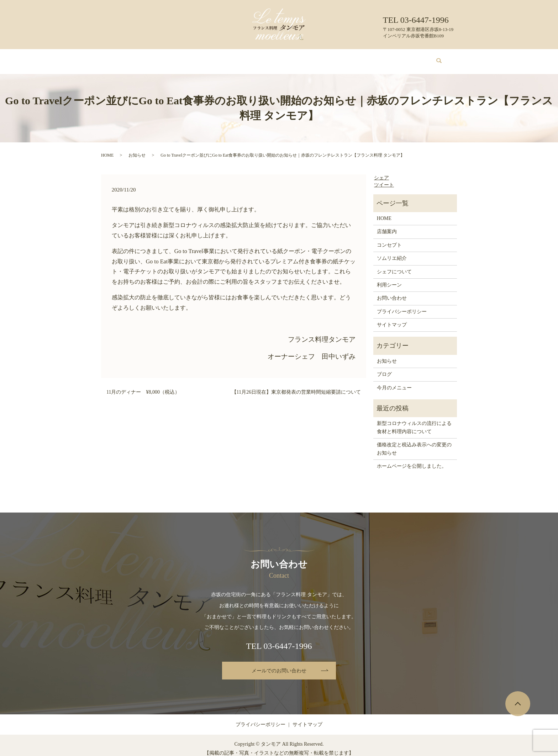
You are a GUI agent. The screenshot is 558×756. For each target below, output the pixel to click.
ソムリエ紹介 (264, 58)
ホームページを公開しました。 (412, 459)
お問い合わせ (401, 58)
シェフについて (305, 58)
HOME (130, 58)
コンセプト (186, 58)
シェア (381, 171)
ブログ (370, 58)
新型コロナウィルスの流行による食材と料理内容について (414, 421)
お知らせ (137, 148)
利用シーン (343, 58)
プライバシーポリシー (402, 305)
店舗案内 (156, 58)
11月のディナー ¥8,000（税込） (143, 385)
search (435, 58)
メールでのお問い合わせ (279, 664)
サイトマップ (392, 318)
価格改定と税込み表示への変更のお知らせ (414, 442)
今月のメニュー (224, 58)
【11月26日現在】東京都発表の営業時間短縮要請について (296, 385)
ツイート (384, 178)
